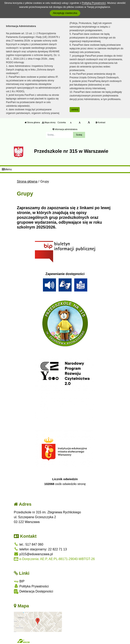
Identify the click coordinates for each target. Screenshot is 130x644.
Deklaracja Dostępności (34, 592)
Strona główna (32, 122)
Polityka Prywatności (31, 586)
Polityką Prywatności (94, 3)
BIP (19, 581)
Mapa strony (49, 122)
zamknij (75, 110)
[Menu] (65, 169)
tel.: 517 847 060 (29, 544)
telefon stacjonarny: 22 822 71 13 (40, 549)
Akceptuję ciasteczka (65, 13)
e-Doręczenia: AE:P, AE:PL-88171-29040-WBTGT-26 (54, 559)
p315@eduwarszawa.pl (33, 554)
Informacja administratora (65, 129)
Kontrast (100, 122)
